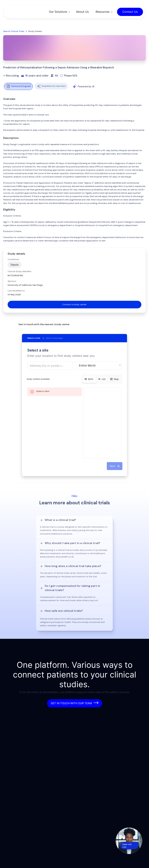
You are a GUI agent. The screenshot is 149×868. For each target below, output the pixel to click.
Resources (103, 12)
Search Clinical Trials (14, 31)
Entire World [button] (87, 365)
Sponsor (12, 281)
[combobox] (50, 366)
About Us (82, 12)
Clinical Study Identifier (20, 271)
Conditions (13, 259)
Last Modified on (16, 291)
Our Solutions (58, 12)
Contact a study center (74, 304)
